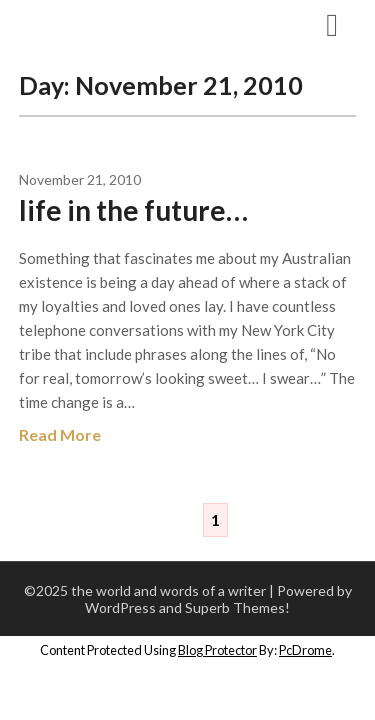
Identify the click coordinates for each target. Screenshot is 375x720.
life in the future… (133, 210)
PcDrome (305, 650)
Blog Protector (217, 650)
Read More (60, 434)
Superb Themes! (237, 607)
